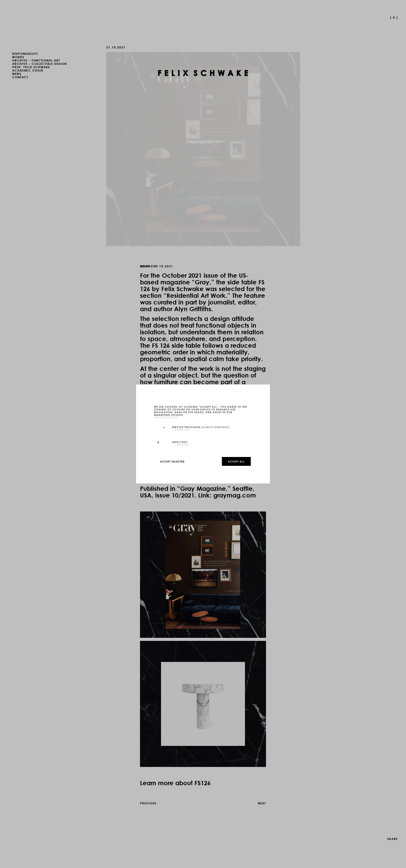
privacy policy (166, 417)
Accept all (236, 461)
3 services (181, 430)
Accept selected (172, 461)
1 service (180, 445)
